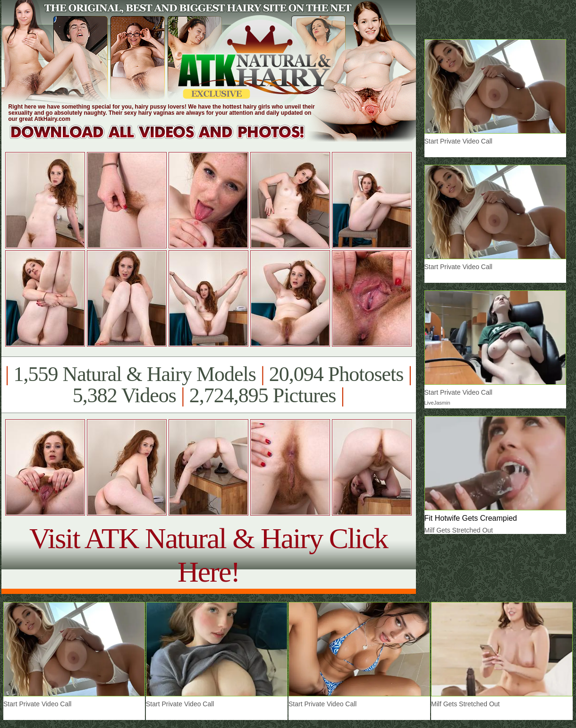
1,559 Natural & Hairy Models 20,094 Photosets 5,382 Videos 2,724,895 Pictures (208, 385)
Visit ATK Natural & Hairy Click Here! (208, 555)
